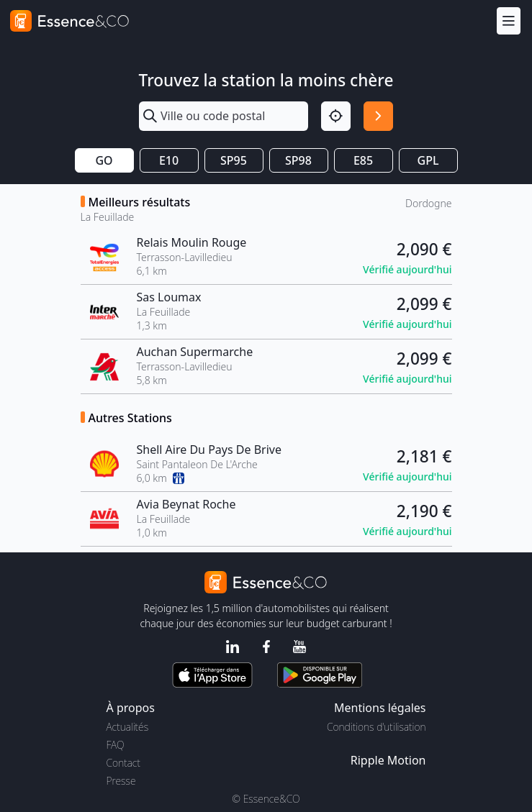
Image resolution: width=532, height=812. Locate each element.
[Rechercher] (378, 116)
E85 (363, 160)
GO (104, 160)
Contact (123, 763)
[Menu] (509, 20)
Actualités (128, 727)
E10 (169, 160)
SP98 (298, 160)
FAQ (116, 745)
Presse (121, 781)
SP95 (234, 160)
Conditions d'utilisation (377, 727)
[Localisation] (336, 116)
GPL (428, 160)
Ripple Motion (388, 760)
